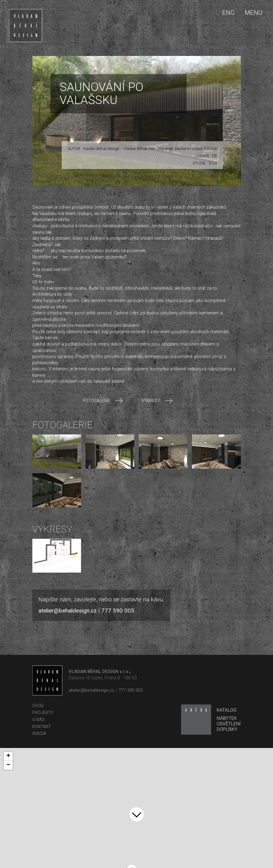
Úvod (38, 706)
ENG (229, 13)
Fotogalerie (103, 401)
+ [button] (8, 756)
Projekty (43, 713)
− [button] (8, 765)
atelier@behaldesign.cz (68, 611)
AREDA (39, 733)
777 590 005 (118, 611)
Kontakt (42, 727)
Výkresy (157, 401)
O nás (39, 720)
